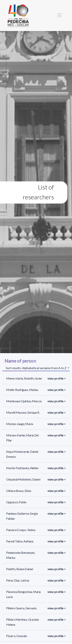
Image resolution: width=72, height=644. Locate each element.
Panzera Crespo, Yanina (21, 530)
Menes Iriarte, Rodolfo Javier (24, 378)
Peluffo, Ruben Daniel (20, 569)
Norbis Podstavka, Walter (22, 468)
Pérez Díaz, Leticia (18, 580)
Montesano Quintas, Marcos (24, 401)
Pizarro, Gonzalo (17, 636)
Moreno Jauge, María (19, 424)
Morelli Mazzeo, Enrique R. (23, 412)
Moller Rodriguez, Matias (22, 390)
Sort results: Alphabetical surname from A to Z (36, 368)
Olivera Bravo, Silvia (19, 491)
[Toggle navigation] (59, 16)
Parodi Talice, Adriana (20, 541)
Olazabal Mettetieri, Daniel (23, 479)
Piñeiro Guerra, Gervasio (21, 608)
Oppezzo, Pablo (16, 502)
